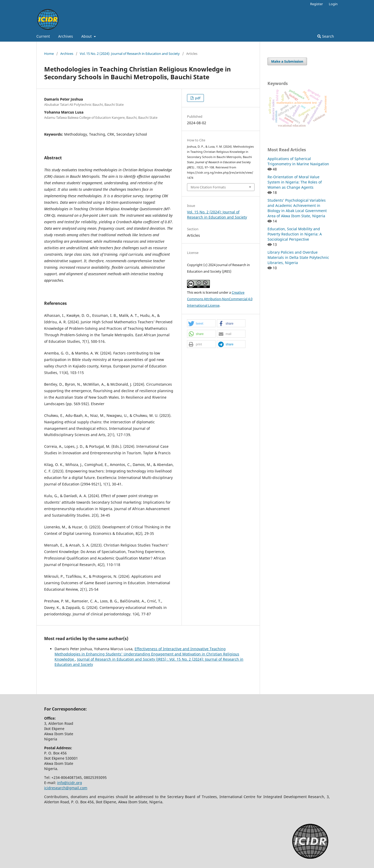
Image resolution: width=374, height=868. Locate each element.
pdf (197, 98)
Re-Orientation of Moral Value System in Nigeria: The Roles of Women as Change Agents (295, 182)
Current (43, 36)
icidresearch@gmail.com (66, 788)
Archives (66, 36)
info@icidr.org (70, 783)
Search (326, 36)
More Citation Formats (208, 187)
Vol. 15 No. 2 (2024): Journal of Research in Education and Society (130, 54)
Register (316, 4)
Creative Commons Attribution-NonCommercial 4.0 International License (220, 299)
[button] (201, 324)
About (87, 36)
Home (49, 54)
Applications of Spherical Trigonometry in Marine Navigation (298, 161)
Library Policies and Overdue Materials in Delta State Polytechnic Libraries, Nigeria (298, 257)
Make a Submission (287, 61)
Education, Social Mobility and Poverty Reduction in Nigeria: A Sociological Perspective (295, 234)
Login (333, 4)
